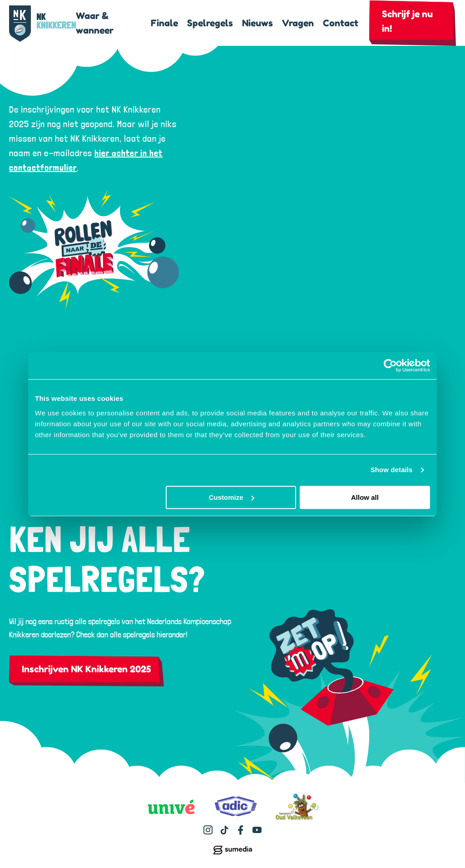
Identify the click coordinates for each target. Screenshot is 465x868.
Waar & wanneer (95, 23)
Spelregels (210, 23)
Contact (341, 23)
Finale (164, 23)
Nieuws (257, 23)
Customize (232, 497)
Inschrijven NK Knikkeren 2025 (87, 669)
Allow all (365, 497)
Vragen (298, 23)
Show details (392, 470)
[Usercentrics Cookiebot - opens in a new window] (390, 365)
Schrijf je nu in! (407, 21)
